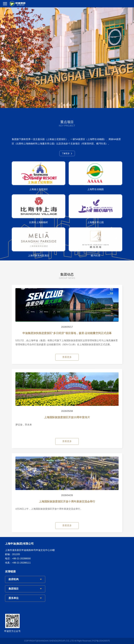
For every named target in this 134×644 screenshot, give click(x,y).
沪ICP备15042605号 (101, 641)
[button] (61, 105)
